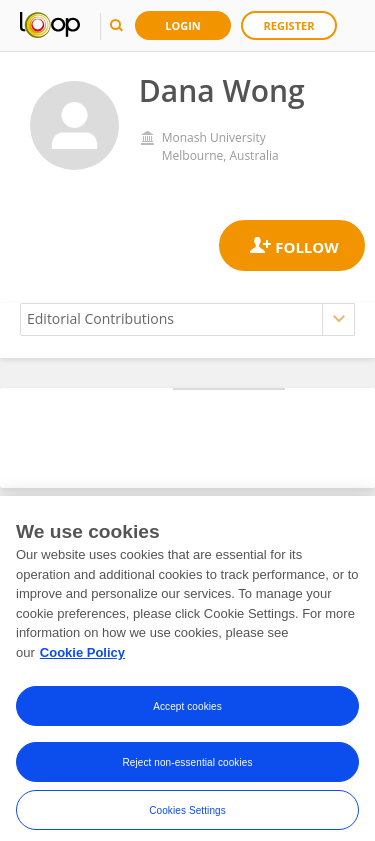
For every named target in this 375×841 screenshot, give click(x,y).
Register (289, 25)
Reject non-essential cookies (187, 773)
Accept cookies (187, 717)
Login (183, 25)
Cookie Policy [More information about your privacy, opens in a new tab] (82, 663)
